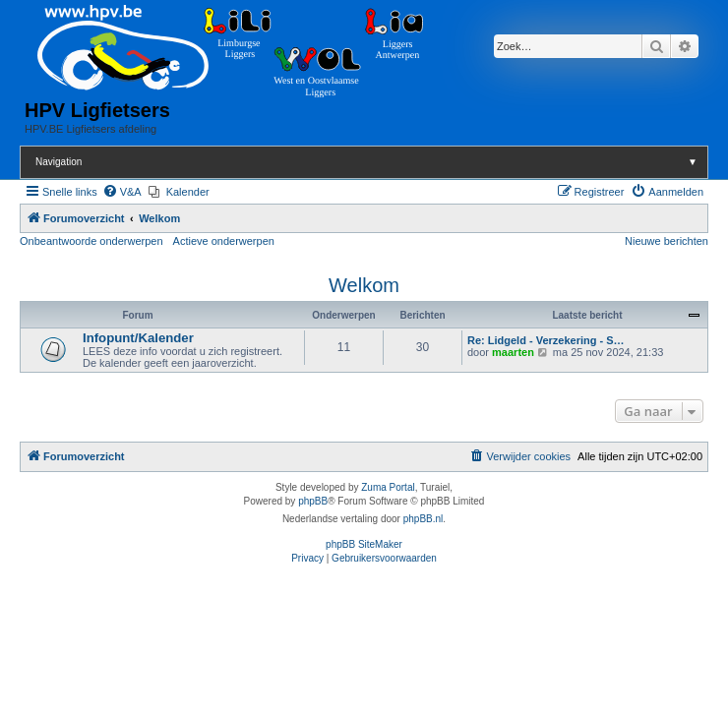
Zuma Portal (388, 487)
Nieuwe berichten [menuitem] (667, 241)
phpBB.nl (424, 519)
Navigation (371, 162)
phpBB (313, 501)
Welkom (364, 285)
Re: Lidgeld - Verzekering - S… (546, 340)
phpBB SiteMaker (364, 544)
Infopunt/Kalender (138, 338)
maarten (513, 352)
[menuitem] (122, 192)
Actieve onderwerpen (224, 241)
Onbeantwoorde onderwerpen (91, 241)
